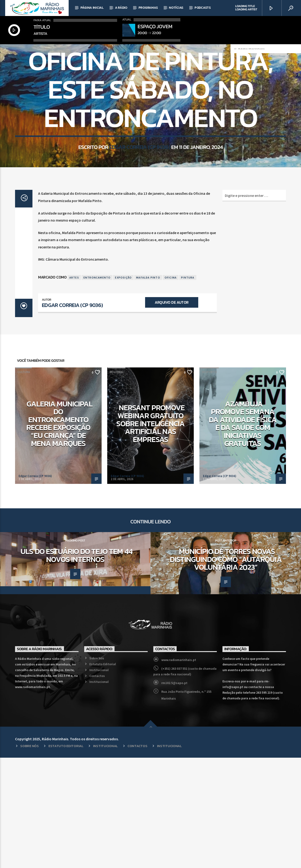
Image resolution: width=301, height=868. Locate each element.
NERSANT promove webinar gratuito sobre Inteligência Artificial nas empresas (151, 534)
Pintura (188, 388)
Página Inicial (92, 8)
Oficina (171, 388)
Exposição (123, 388)
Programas (148, 8)
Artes (74, 388)
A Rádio (121, 8)
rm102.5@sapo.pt (174, 793)
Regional (150, 108)
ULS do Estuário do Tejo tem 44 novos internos (76, 666)
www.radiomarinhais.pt (179, 770)
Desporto (209, 482)
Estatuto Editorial (103, 774)
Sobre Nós (97, 768)
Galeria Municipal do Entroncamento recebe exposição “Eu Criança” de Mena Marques (59, 534)
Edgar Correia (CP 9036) (140, 216)
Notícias (176, 8)
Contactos (97, 786)
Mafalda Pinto (148, 388)
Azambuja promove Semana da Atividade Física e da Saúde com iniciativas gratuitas (243, 534)
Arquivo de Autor (172, 413)
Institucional (99, 780)
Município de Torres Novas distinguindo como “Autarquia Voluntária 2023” (226, 670)
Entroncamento (97, 388)
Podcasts (203, 8)
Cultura (24, 482)
